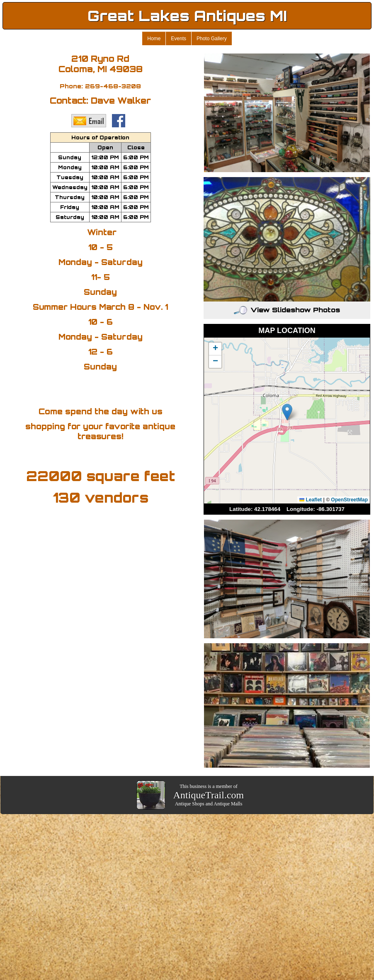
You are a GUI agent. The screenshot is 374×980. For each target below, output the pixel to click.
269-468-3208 (113, 86)
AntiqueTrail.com (209, 795)
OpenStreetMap (349, 500)
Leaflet (311, 500)
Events (178, 39)
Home (154, 39)
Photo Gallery (212, 39)
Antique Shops (190, 804)
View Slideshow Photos (287, 310)
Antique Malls (228, 804)
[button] (287, 412)
